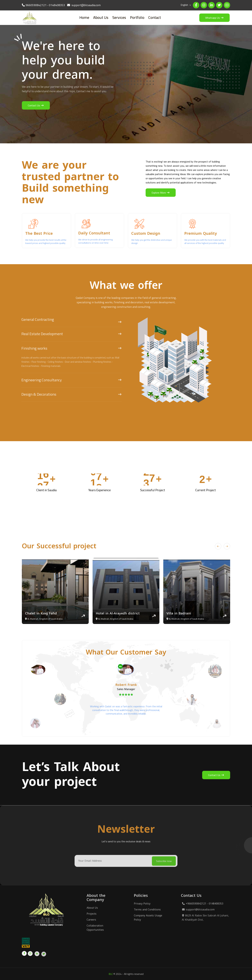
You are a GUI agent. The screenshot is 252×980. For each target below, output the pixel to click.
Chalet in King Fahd (41, 613)
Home (84, 17)
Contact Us (36, 105)
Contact (155, 17)
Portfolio (137, 17)
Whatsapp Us (214, 18)
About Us (101, 17)
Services (119, 17)
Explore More (161, 193)
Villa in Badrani (179, 613)
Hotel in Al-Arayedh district (118, 613)
